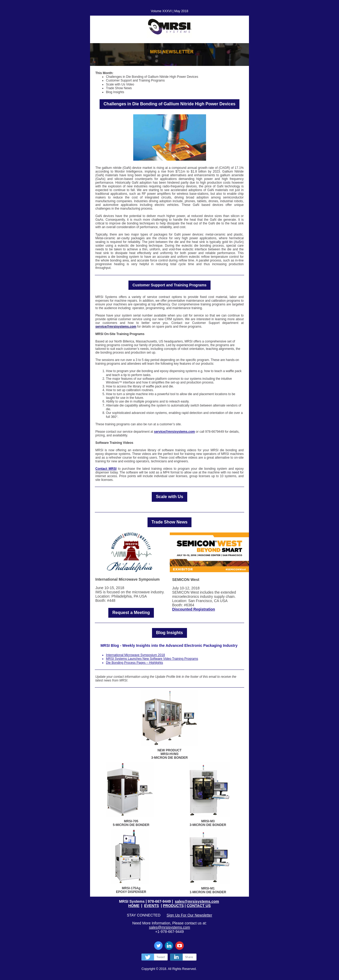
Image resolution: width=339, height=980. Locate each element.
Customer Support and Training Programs (169, 285)
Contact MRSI (106, 469)
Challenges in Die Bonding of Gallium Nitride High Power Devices (169, 104)
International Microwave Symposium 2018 (135, 655)
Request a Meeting (131, 613)
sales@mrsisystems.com (197, 901)
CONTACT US (199, 906)
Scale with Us (169, 497)
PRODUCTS (173, 906)
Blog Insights (169, 633)
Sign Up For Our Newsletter (189, 915)
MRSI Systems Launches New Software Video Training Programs (152, 659)
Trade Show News (169, 522)
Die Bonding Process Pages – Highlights (134, 663)
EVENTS (151, 906)
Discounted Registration (194, 609)
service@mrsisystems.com (116, 327)
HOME (134, 906)
